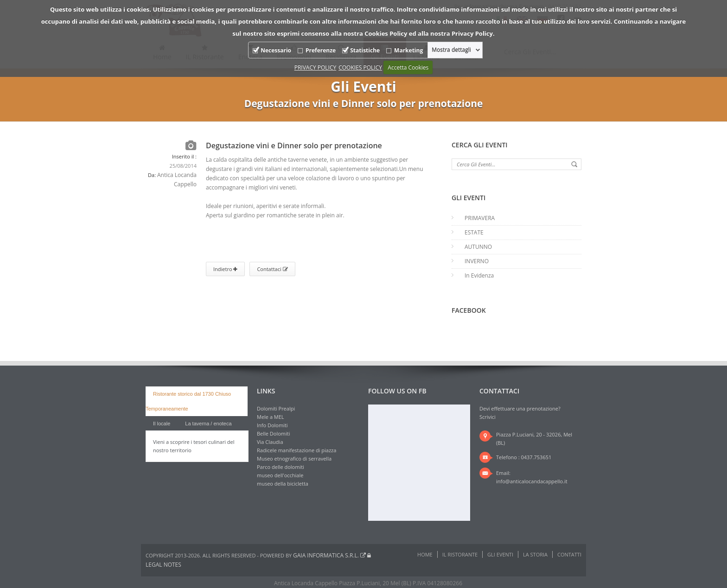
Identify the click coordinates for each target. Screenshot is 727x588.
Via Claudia (270, 442)
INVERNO (477, 261)
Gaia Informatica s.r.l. (329, 555)
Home (425, 554)
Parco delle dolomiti (281, 467)
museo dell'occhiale (280, 475)
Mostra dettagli (451, 50)
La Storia (535, 554)
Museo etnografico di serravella (294, 458)
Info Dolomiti (272, 425)
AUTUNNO (478, 247)
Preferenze (321, 50)
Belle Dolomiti (274, 433)
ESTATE (474, 232)
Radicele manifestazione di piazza (297, 450)
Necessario (276, 50)
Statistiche (365, 50)
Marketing (408, 50)
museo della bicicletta (283, 484)
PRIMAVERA (480, 218)
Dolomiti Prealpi (276, 408)
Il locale (162, 424)
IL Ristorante (460, 554)
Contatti (569, 554)
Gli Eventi (500, 554)
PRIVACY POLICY (316, 67)
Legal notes (163, 565)
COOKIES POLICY (360, 67)
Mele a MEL (271, 417)
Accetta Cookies (408, 67)
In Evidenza (479, 275)
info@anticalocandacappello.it (532, 481)
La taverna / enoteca (208, 424)
